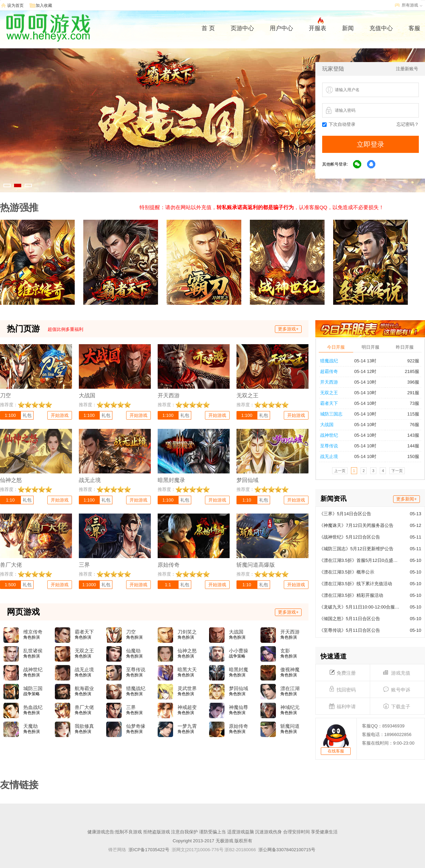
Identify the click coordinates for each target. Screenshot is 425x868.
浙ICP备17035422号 (149, 850)
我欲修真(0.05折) (84, 726)
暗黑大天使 (187, 670)
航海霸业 (84, 688)
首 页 (208, 28)
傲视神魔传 (290, 670)
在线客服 (336, 751)
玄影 (285, 651)
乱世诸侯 (33, 651)
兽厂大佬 (84, 707)
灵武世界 (187, 688)
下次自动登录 (339, 124)
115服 (410, 414)
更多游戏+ (288, 329)
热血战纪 (33, 707)
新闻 (348, 28)
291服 (410, 393)
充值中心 (381, 28)
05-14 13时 (365, 361)
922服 (410, 361)
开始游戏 (60, 415)
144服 (410, 446)
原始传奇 (239, 726)
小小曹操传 (239, 651)
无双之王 (329, 393)
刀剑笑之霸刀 (187, 632)
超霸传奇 (329, 371)
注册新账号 (407, 69)
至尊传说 (329, 446)
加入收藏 (44, 5)
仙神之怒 (187, 651)
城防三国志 (331, 414)
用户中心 (281, 28)
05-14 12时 (365, 371)
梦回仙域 (239, 688)
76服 (412, 425)
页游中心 (242, 28)
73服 (412, 403)
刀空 (131, 632)
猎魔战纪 (329, 361)
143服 (410, 435)
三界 (131, 707)
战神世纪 (329, 435)
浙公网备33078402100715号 (287, 850)
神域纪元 (290, 707)
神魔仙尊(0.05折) (239, 708)
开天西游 (329, 382)
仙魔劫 (133, 651)
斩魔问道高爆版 (290, 726)
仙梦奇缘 (136, 726)
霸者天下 (329, 403)
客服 (414, 28)
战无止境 (329, 456)
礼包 (27, 415)
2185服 (409, 371)
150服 (410, 456)
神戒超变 (187, 707)
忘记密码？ (408, 124)
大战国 (327, 425)
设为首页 (15, 5)
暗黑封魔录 (239, 670)
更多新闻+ (406, 499)
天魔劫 (31, 726)
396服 (410, 382)
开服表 (318, 27)
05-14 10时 (365, 382)
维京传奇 (33, 632)
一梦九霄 (187, 726)
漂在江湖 (290, 688)
